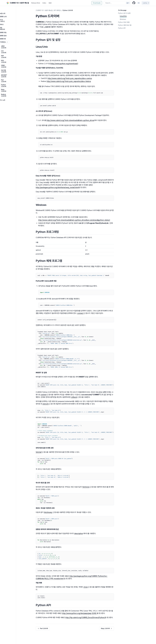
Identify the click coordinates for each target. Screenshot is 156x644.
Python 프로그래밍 (124, 22)
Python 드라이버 (14, 65)
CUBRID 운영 (11, 30)
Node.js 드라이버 (14, 72)
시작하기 (9, 20)
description (79, 534)
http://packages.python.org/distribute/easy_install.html (57, 187)
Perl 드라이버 (13, 62)
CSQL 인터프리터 (12, 23)
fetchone (86, 487)
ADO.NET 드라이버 (15, 59)
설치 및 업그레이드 (12, 17)
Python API (122, 28)
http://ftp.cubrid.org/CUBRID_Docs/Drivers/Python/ (85, 618)
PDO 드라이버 (13, 50)
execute (46, 404)
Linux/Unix (123, 16)
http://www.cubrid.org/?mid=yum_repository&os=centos (70, 78)
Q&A (50, 3)
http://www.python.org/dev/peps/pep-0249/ (79, 613)
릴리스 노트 (10, 76)
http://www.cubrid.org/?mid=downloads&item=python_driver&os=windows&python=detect (74, 220)
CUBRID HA (10, 33)
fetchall (39, 452)
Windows (123, 19)
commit (44, 395)
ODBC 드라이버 (14, 53)
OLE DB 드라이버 (14, 56)
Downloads (97, 3)
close (86, 587)
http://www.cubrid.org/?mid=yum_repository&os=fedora (69, 81)
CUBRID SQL (11, 27)
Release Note (36, 3)
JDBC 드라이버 (14, 40)
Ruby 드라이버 (13, 69)
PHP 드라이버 (13, 47)
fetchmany (48, 512)
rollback (74, 397)
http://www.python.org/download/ (64, 64)
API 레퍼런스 (16, 36)
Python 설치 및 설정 (124, 13)
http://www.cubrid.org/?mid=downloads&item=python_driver (70, 120)
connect (80, 313)
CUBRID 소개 (11, 14)
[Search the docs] (117, 3)
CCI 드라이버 (13, 43)
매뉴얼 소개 (10, 11)
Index (44, 3)
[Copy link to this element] (61, 16)
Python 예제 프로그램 (125, 25)
